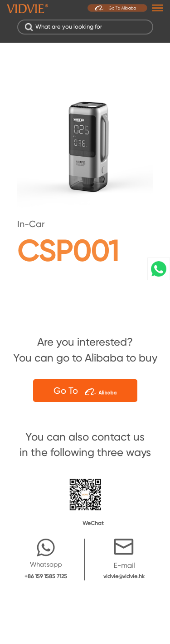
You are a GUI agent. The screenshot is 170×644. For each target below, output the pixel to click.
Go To (85, 391)
